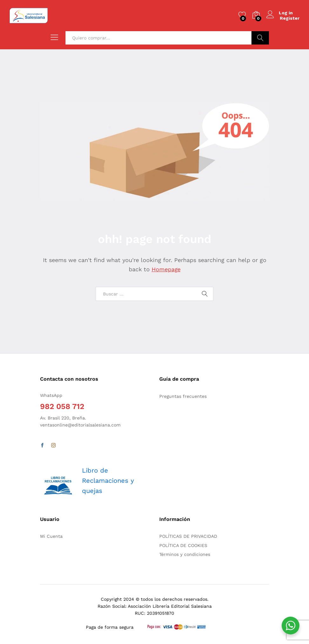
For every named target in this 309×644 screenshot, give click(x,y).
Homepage (166, 269)
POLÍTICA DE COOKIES (183, 545)
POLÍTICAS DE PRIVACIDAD (188, 536)
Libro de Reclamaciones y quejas (108, 481)
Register (290, 18)
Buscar (260, 38)
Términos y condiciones (185, 554)
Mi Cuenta (51, 536)
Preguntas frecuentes (183, 396)
